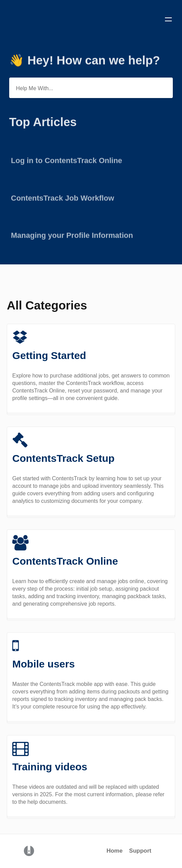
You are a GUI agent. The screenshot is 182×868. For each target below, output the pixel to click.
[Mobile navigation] (168, 20)
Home (114, 851)
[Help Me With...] (91, 88)
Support (140, 851)
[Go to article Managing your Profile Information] (91, 232)
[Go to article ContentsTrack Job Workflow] (91, 195)
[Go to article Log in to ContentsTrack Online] (91, 158)
